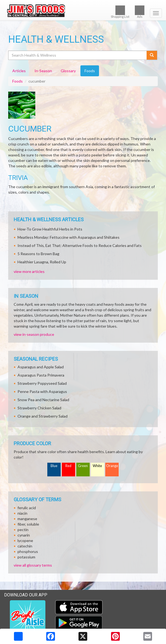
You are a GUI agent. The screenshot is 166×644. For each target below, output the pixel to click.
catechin (25, 546)
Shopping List (120, 12)
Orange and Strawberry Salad (43, 416)
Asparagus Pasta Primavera (41, 375)
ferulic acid (27, 508)
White (97, 466)
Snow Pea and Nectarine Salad (43, 400)
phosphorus (28, 551)
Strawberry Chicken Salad (39, 408)
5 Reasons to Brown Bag (38, 254)
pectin (23, 530)
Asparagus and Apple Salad (41, 367)
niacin (22, 513)
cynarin (24, 535)
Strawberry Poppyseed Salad (42, 383)
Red (68, 466)
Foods (18, 81)
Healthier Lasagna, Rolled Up (42, 262)
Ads (140, 12)
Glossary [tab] (68, 71)
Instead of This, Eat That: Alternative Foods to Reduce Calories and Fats (80, 245)
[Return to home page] (83, 10)
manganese (27, 519)
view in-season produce (34, 334)
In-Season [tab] (43, 71)
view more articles (29, 271)
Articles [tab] (19, 71)
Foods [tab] (90, 71)
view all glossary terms (33, 565)
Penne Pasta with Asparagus (42, 391)
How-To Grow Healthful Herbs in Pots (50, 229)
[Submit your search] (152, 55)
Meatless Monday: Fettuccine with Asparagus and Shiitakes (69, 237)
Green (83, 466)
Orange (112, 466)
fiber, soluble (28, 524)
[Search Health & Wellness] (78, 55)
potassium (26, 557)
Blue (54, 466)
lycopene (25, 540)
